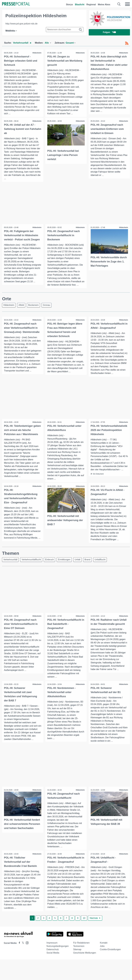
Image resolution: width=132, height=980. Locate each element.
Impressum (52, 944)
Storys (69, 5)
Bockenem (33, 305)
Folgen (109, 33)
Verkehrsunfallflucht (31, 561)
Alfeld (21, 305)
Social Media (53, 954)
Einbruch (49, 561)
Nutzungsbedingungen (58, 947)
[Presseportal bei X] (22, 944)
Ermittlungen (64, 561)
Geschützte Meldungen (85, 954)
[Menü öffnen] (127, 4)
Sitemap (77, 951)
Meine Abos (104, 5)
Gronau (47, 305)
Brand (87, 561)
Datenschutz (53, 951)
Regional (91, 5)
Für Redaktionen (81, 944)
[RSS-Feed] (127, 43)
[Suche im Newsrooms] (65, 30)
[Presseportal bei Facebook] (19, 944)
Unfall (77, 561)
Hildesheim (37, 53)
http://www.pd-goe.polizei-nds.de (21, 24)
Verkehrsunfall (10, 561)
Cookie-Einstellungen (110, 951)
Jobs (102, 947)
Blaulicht (80, 5)
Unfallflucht (100, 561)
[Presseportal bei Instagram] (26, 944)
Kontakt (104, 944)
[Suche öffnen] (119, 4)
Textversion (79, 947)
